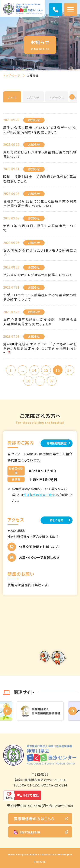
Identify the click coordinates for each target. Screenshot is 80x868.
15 (46, 370)
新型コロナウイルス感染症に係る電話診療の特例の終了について (40, 297)
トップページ (12, 75)
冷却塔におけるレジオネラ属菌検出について (38, 275)
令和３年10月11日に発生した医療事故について (40, 228)
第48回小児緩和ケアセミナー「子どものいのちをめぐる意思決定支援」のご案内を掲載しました (40, 348)
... (22, 370)
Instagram (27, 832)
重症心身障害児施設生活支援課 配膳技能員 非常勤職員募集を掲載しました (40, 322)
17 (69, 370)
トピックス (57, 98)
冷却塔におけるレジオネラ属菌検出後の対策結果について (40, 154)
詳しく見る (57, 520)
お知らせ (33, 98)
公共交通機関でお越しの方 (39, 547)
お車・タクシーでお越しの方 (39, 557)
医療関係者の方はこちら (34, 819)
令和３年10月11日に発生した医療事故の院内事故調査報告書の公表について (40, 203)
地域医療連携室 (57, 443)
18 (28, 381)
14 (34, 370)
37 (52, 381)
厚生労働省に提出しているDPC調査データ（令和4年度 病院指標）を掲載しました (40, 130)
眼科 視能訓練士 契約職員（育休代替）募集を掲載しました (40, 179)
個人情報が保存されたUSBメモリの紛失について (40, 252)
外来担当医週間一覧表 (39, 495)
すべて (12, 98)
